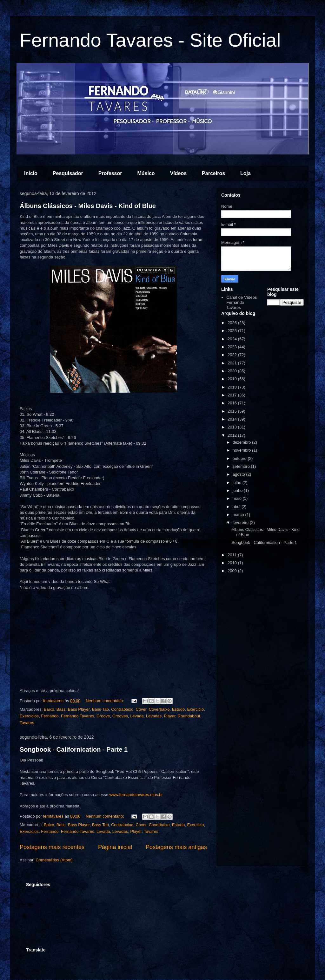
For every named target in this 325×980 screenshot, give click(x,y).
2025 (233, 331)
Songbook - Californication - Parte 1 (74, 749)
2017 (233, 395)
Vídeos (178, 173)
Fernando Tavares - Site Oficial (150, 40)
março (239, 515)
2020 (233, 371)
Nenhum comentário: (105, 701)
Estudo (178, 709)
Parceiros (213, 173)
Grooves (120, 716)
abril (237, 507)
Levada (137, 716)
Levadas (154, 716)
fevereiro (241, 523)
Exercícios (29, 716)
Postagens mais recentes (52, 847)
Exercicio (195, 709)
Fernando (50, 716)
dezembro (242, 442)
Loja (245, 173)
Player (169, 716)
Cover (141, 709)
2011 (233, 555)
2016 (233, 403)
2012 (233, 435)
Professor (110, 173)
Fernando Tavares (78, 716)
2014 (233, 419)
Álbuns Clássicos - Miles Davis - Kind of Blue (88, 206)
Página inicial (115, 847)
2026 (233, 323)
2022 (233, 355)
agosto (239, 474)
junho (238, 490)
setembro (242, 466)
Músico (146, 173)
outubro (240, 458)
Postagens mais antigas (176, 847)
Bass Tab (100, 709)
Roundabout (189, 716)
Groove (103, 716)
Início (31, 173)
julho (238, 483)
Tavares (27, 723)
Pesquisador (68, 173)
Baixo (49, 709)
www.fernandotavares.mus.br (136, 795)
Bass (61, 709)
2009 (233, 571)
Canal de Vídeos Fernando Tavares (242, 302)
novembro (242, 450)
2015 (233, 411)
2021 (233, 363)
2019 (233, 379)
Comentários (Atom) (54, 860)
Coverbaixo (159, 709)
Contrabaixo (122, 709)
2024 (233, 339)
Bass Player (79, 709)
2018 (233, 387)
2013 (233, 427)
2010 (233, 563)
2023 (233, 347)
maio (238, 498)
